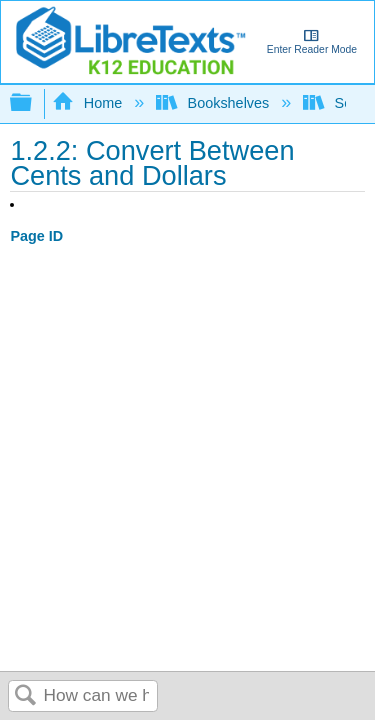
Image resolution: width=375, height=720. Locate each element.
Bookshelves (214, 103)
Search (26, 696)
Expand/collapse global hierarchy (34, 103)
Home (89, 103)
